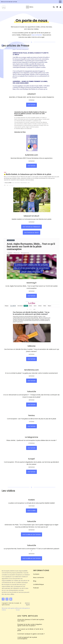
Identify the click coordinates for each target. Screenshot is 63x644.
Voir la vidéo (31, 511)
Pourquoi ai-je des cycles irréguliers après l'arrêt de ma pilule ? (30, 625)
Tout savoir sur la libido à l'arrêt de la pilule (30, 630)
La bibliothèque (39, 584)
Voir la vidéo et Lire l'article (31, 534)
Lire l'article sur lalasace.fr (31, 227)
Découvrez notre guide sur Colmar (9, 609)
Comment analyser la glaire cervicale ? (31, 634)
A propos (36, 574)
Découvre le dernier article (9, 2)
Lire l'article (31, 105)
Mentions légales (27, 604)
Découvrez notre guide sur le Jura (23, 609)
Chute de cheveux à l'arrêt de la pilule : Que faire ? (31, 620)
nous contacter (37, 35)
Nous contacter (39, 578)
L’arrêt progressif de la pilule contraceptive (27, 638)
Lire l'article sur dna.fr (31, 233)
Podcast (36, 588)
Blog (35, 581)
